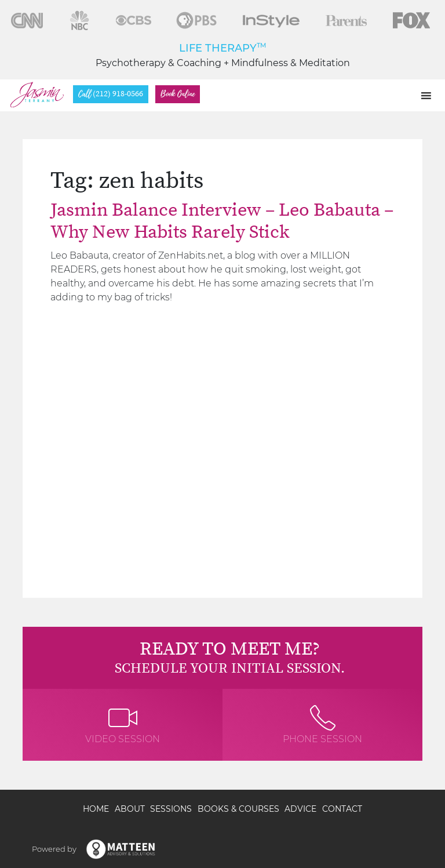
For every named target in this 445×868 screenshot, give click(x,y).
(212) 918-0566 (111, 94)
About (130, 809)
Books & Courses (238, 809)
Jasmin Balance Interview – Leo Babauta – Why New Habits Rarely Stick (222, 221)
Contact (342, 809)
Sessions (171, 809)
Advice (300, 809)
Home (96, 809)
